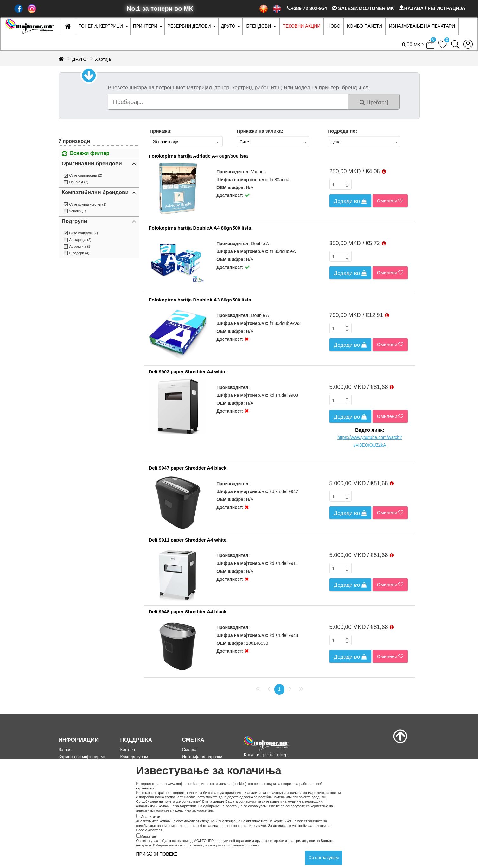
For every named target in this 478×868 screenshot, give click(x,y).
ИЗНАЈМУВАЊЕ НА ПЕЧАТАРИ (422, 26)
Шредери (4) (79, 253)
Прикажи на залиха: (260, 131)
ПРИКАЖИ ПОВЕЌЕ (157, 854)
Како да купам (134, 757)
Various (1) (78, 211)
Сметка (189, 749)
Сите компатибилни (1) (88, 204)
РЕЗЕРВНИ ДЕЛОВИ (189, 26)
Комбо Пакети (365, 26)
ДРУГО (228, 26)
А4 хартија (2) (80, 240)
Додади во (350, 201)
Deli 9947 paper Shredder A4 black (188, 468)
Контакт (128, 749)
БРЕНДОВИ (258, 26)
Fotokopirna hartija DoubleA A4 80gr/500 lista (200, 228)
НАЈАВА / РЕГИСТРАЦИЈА (432, 8)
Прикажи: (161, 131)
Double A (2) (79, 182)
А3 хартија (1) (80, 246)
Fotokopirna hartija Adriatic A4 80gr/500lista (198, 156)
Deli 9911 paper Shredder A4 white (188, 540)
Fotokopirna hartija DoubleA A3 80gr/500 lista (200, 300)
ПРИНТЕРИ (145, 26)
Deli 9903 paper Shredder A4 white (188, 372)
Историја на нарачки (202, 757)
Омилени (390, 201)
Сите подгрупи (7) (84, 233)
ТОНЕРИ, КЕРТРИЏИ (101, 26)
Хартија (103, 59)
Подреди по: (342, 131)
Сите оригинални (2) (86, 175)
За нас (65, 749)
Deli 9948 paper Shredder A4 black (188, 612)
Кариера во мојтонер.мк (82, 757)
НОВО (334, 26)
